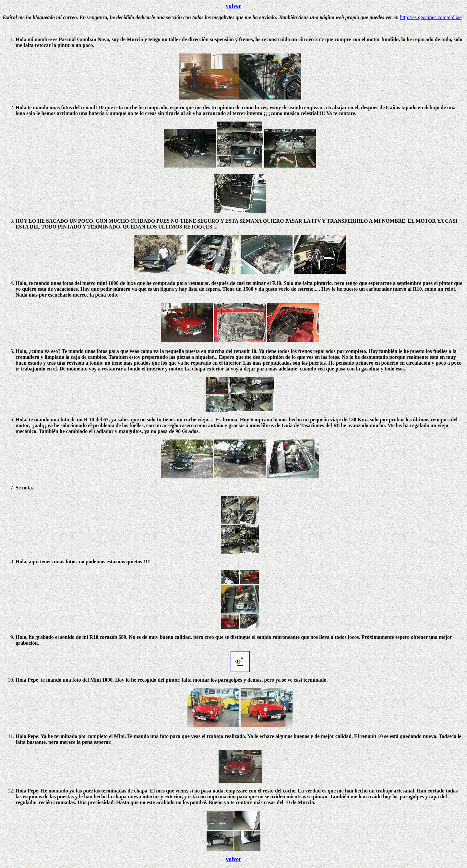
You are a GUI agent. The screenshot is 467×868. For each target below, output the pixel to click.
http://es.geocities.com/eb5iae (431, 17)
